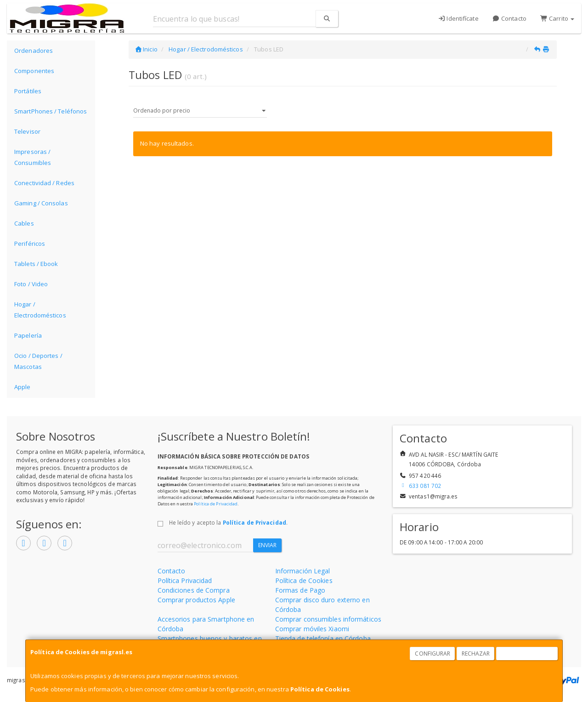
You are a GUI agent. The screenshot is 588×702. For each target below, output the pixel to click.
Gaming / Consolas (41, 203)
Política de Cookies (320, 689)
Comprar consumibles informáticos (328, 619)
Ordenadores (34, 51)
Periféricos (30, 243)
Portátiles (28, 91)
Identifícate (458, 18)
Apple (23, 387)
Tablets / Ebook (36, 264)
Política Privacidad (185, 580)
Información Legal (303, 571)
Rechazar (476, 654)
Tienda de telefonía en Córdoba (323, 638)
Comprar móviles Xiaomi (312, 629)
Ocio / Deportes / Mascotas (38, 361)
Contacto (509, 18)
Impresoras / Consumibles (33, 157)
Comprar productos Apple (196, 600)
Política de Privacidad (216, 504)
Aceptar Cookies (527, 654)
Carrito (557, 18)
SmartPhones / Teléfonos (51, 111)
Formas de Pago (300, 590)
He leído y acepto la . (228, 522)
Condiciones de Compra (194, 590)
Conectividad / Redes (44, 183)
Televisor (27, 131)
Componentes (34, 71)
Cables (24, 223)
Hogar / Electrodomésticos (40, 310)
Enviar (268, 545)
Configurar (433, 654)
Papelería (28, 335)
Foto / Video (31, 284)
